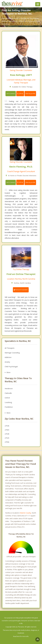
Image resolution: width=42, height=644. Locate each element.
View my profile (30, 94)
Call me (20, 94)
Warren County (25, 513)
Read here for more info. (21, 636)
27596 (7, 442)
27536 (7, 426)
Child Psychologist (11, 367)
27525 (7, 438)
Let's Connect (11, 94)
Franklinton (9, 407)
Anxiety (7, 362)
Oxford (7, 398)
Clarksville (8, 393)
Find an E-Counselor (21, 290)
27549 (7, 434)
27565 (7, 430)
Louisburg (8, 402)
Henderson (9, 389)
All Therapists (10, 348)
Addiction (8, 357)
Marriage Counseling (12, 353)
